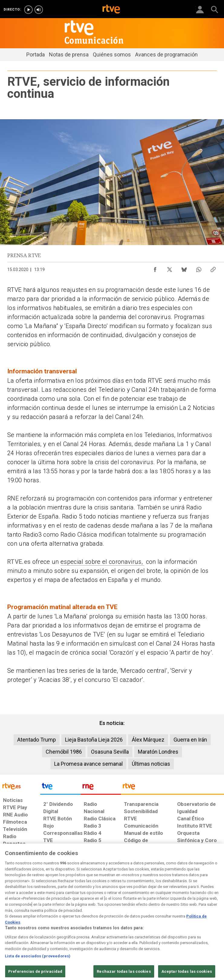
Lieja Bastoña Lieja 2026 (94, 740)
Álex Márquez (148, 740)
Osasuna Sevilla (110, 752)
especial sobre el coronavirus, (102, 562)
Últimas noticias (151, 764)
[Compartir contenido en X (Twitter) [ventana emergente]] (170, 268)
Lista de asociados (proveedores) (38, 975)
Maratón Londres (158, 752)
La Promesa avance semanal (88, 764)
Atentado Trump (37, 740)
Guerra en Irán (190, 740)
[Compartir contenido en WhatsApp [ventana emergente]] (199, 268)
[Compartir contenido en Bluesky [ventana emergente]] (184, 268)
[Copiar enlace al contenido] (213, 268)
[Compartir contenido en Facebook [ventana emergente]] (155, 268)
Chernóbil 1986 (64, 752)
